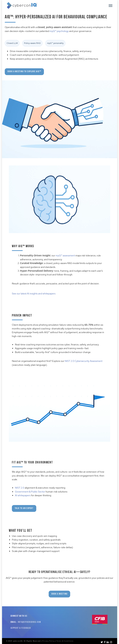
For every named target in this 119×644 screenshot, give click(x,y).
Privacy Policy (48, 641)
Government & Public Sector (30, 492)
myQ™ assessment (65, 255)
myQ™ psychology (59, 31)
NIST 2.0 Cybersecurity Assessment (84, 361)
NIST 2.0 (20, 488)
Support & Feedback (21, 628)
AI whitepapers (23, 495)
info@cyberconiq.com (29, 622)
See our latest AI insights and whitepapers (34, 294)
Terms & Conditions (65, 641)
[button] (111, 5)
